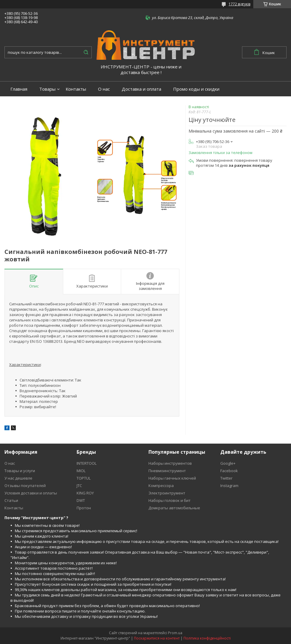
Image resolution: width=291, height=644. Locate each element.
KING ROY (85, 493)
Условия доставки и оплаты (31, 493)
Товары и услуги (20, 471)
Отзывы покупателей (25, 486)
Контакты (76, 89)
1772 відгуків (239, 4)
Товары (47, 89)
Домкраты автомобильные (174, 508)
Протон (84, 508)
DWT (81, 500)
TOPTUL (84, 478)
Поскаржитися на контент (157, 638)
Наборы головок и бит (170, 500)
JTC (79, 486)
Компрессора (161, 486)
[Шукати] (86, 52)
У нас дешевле (18, 478)
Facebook (229, 471)
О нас (104, 89)
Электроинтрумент (167, 493)
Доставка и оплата (141, 89)
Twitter (226, 478)
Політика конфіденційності (207, 638)
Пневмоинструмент (167, 471)
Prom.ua (175, 633)
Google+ (228, 463)
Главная (19, 89)
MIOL (81, 471)
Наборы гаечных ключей (172, 478)
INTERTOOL (87, 463)
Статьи (11, 500)
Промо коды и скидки (196, 89)
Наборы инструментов (170, 463)
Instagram (229, 486)
